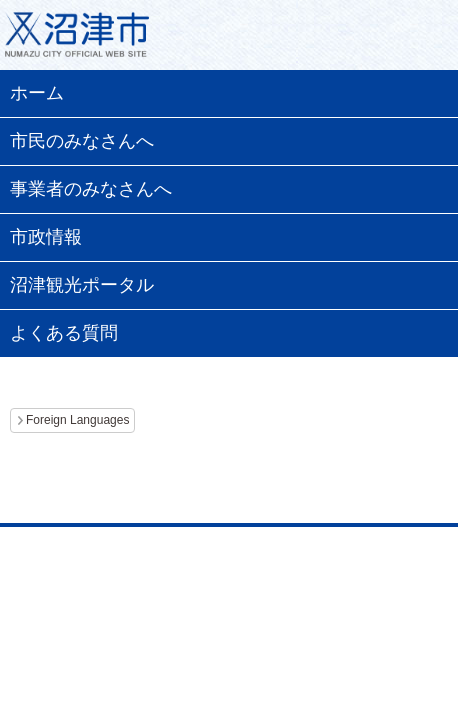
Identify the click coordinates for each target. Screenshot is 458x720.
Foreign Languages (77, 420)
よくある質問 (64, 333)
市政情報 (46, 237)
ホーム (37, 93)
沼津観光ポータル (82, 285)
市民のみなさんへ (82, 141)
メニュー (418, 40)
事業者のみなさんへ (91, 189)
